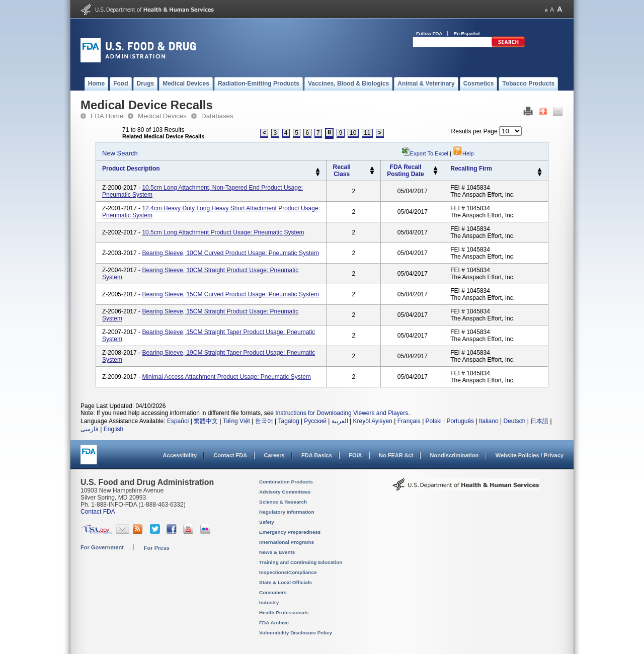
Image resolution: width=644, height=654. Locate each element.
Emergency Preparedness (290, 532)
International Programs (287, 542)
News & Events (277, 552)
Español (178, 421)
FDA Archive (274, 623)
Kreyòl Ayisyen (373, 421)
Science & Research (283, 502)
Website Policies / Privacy (530, 455)
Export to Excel (429, 153)
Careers (274, 455)
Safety (267, 522)
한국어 (264, 421)
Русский (315, 421)
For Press (157, 548)
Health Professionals (284, 612)
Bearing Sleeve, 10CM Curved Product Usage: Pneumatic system (230, 253)
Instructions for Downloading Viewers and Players (342, 413)
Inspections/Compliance (288, 572)
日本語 (539, 421)
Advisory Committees (285, 492)
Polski (434, 421)
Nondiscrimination (455, 455)
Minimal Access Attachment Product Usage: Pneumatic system (226, 377)
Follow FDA (429, 33)
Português (460, 421)
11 (367, 133)
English (113, 429)
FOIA (355, 455)
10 (353, 133)
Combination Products (286, 482)
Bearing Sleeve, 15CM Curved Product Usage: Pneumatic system (230, 294)
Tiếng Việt (236, 421)
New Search (120, 153)
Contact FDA (230, 455)
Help (463, 153)
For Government (102, 547)
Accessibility (180, 455)
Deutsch (514, 421)
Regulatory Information (287, 512)
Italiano (489, 421)
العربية (340, 421)
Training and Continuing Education (301, 562)
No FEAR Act (396, 455)
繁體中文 (206, 421)
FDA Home (107, 116)
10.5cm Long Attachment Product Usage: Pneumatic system (223, 232)
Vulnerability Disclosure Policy (296, 633)
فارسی (90, 429)
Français (409, 421)
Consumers (273, 592)
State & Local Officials (286, 582)
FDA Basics (317, 455)
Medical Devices (162, 116)
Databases (217, 116)
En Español (467, 33)
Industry (269, 602)
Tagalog (289, 421)
